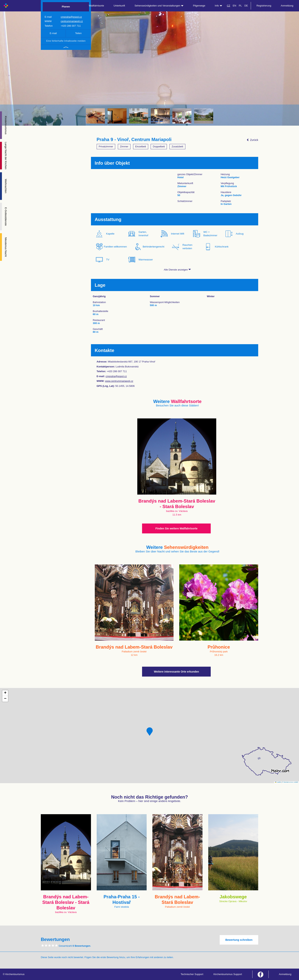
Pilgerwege (199, 6)
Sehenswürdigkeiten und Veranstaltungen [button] (159, 6)
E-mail (53, 33)
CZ (229, 6)
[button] (150, 732)
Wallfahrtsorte (96, 6)
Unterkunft (119, 6)
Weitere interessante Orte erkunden (176, 672)
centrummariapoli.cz (72, 21)
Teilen (78, 33)
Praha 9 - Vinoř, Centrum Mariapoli (134, 140)
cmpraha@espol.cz (71, 17)
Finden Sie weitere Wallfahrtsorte (176, 528)
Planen (66, 7)
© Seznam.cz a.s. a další (290, 782)
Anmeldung (287, 6)
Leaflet (278, 782)
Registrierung (264, 6)
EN (235, 6)
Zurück (252, 140)
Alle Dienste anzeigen (177, 270)
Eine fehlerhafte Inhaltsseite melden (66, 41)
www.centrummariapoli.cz (119, 381)
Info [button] (218, 6)
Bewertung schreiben (239, 940)
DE (246, 6)
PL (240, 6)
